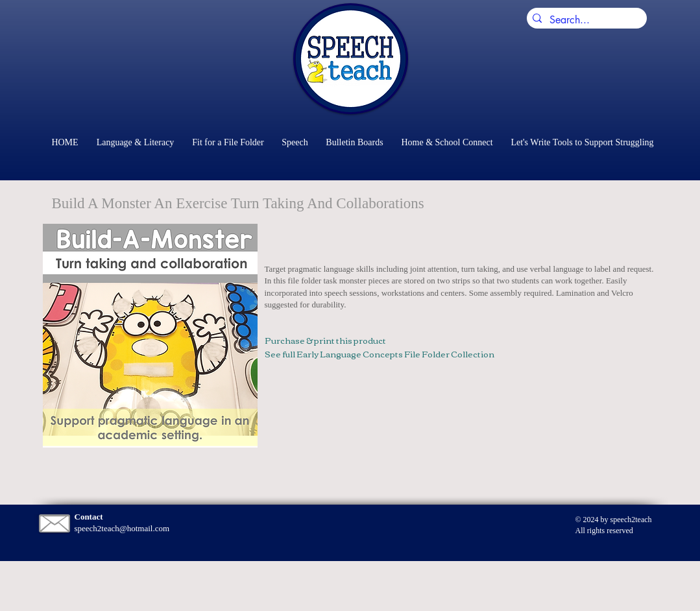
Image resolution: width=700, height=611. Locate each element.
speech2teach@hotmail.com (122, 528)
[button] (150, 336)
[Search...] (585, 20)
